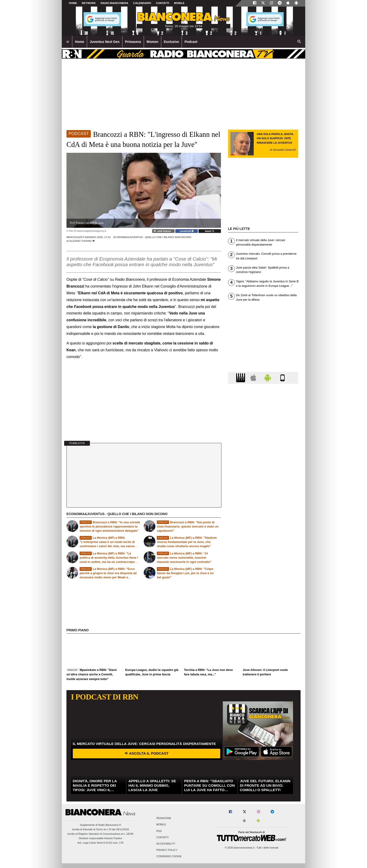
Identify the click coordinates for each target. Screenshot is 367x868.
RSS (159, 831)
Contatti (163, 837)
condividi (187, 231)
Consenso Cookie (169, 857)
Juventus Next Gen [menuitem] (105, 42)
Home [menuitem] (80, 42)
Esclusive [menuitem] (171, 42)
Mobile (161, 825)
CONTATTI (163, 3)
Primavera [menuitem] (133, 42)
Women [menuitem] (152, 42)
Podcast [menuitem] (191, 42)
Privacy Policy (167, 850)
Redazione (164, 818)
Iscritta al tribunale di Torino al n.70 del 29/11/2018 (101, 829)
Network (89, 3)
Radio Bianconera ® (110, 825)
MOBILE (179, 3)
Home (73, 3)
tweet (210, 231)
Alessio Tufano (80, 241)
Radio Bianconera (114, 3)
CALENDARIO (142, 3)
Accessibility (166, 844)
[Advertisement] (263, 569)
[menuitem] (68, 42)
